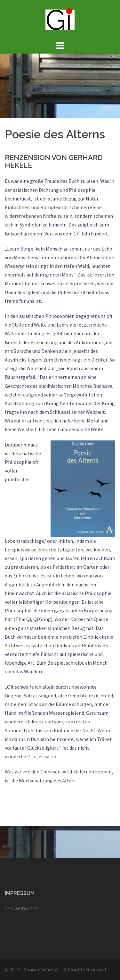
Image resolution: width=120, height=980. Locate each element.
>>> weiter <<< (21, 908)
